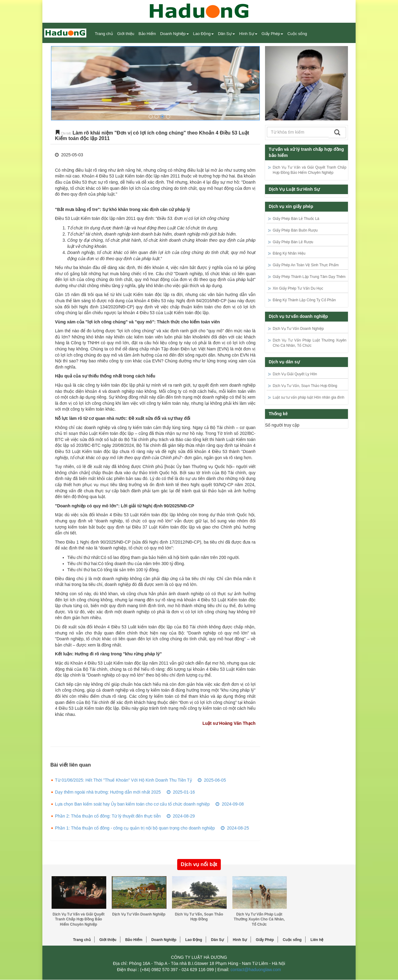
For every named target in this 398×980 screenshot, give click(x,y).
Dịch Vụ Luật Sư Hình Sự (294, 189)
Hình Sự (240, 940)
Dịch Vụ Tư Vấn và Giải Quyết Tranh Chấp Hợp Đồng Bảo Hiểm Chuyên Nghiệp (78, 919)
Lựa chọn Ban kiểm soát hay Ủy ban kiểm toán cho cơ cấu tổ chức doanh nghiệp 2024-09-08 (149, 804)
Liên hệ (317, 940)
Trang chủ (104, 34)
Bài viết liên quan (71, 765)
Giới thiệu (126, 34)
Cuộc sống (292, 940)
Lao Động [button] (203, 34)
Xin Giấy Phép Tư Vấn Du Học (298, 288)
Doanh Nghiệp (164, 940)
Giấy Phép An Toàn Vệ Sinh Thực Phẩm (306, 265)
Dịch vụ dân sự (284, 362)
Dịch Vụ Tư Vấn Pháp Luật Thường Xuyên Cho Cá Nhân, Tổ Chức (259, 919)
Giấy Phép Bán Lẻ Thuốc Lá (296, 219)
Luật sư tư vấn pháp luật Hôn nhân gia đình (308, 397)
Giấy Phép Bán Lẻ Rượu (293, 242)
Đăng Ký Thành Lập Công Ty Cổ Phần (304, 300)
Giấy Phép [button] (272, 34)
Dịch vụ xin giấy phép (291, 206)
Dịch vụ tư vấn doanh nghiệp (298, 316)
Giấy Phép (265, 940)
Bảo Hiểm (134, 940)
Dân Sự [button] (226, 34)
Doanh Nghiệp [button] (175, 34)
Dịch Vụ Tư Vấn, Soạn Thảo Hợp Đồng (305, 386)
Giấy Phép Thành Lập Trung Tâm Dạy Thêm (309, 277)
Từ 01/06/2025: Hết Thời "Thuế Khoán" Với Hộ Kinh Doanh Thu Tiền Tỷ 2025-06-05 (140, 780)
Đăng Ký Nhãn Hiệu (289, 253)
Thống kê (278, 414)
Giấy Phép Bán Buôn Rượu (295, 230)
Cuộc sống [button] (297, 34)
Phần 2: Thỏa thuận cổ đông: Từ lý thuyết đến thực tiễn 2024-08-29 (125, 816)
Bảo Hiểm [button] (147, 34)
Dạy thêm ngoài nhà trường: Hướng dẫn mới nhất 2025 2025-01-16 (125, 792)
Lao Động (194, 940)
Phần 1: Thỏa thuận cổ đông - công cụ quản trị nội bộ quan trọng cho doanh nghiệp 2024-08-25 (152, 828)
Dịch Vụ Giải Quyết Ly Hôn (295, 374)
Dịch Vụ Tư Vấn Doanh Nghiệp (298, 329)
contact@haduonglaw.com (256, 970)
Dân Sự (217, 940)
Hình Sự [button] (248, 34)
